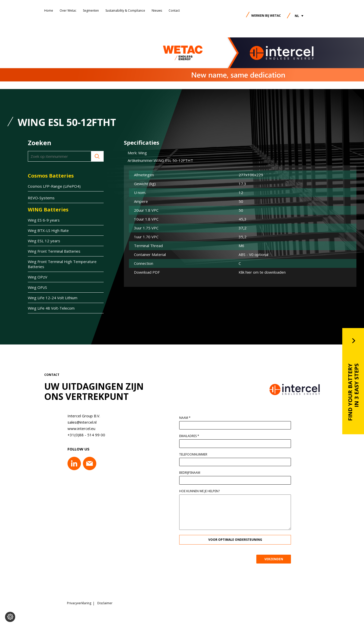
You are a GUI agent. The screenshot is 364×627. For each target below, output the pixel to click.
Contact (174, 10)
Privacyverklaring (79, 603)
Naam (188, 418)
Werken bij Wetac (266, 16)
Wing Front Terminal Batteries (54, 251)
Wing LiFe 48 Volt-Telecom (51, 308)
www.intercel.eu (78, 428)
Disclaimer (105, 603)
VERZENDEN (277, 559)
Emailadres (192, 436)
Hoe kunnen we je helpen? (203, 491)
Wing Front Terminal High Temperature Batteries (62, 264)
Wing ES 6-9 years (44, 220)
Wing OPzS (37, 287)
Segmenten (91, 10)
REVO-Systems (41, 198)
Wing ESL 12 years (44, 241)
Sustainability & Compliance (125, 10)
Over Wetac (68, 10)
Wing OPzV (38, 277)
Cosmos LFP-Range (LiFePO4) (54, 186)
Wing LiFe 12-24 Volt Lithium (53, 298)
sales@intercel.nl (79, 422)
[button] (299, 16)
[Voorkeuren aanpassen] (10, 617)
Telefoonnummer (197, 455)
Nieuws (157, 10)
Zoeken (97, 156)
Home (49, 10)
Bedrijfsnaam (193, 473)
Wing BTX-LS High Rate (48, 230)
